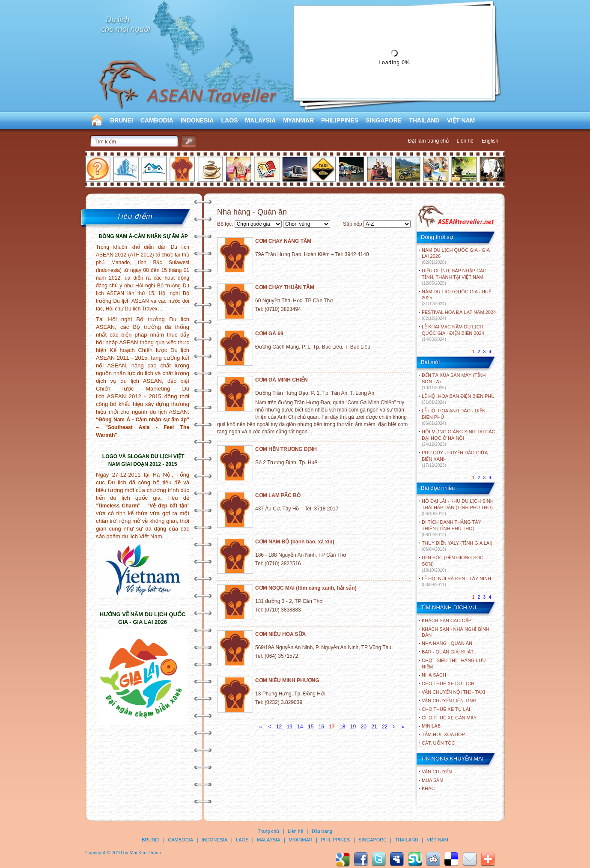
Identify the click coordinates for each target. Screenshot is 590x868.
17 (332, 727)
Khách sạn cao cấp (447, 620)
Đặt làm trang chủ (428, 141)
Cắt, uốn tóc (438, 743)
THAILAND (424, 120)
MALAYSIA (260, 120)
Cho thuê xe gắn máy (449, 718)
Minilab (431, 726)
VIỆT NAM (461, 120)
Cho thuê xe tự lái (446, 709)
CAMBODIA (157, 120)
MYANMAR (298, 120)
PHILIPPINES (340, 120)
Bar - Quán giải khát (448, 652)
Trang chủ (268, 831)
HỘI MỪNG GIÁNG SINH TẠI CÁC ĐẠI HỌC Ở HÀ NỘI (458, 438)
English (490, 141)
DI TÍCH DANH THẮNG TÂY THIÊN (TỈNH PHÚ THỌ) (451, 528)
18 (342, 727)
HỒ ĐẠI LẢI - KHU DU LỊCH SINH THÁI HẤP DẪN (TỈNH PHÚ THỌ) (458, 507)
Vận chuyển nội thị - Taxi (453, 692)
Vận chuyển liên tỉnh (449, 701)
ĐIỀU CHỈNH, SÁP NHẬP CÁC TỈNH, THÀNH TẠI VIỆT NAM (454, 277)
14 (300, 727)
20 (364, 727)
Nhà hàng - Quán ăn (447, 643)
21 (374, 727)
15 (311, 727)
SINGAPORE (384, 120)
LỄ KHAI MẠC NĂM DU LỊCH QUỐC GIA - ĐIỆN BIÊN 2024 (453, 333)
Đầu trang (322, 831)
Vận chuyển (437, 772)
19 (353, 727)
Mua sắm (432, 780)
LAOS (229, 120)
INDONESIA (197, 120)
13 (290, 727)
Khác (428, 788)
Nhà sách (434, 675)
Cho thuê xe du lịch (448, 683)
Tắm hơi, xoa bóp (443, 734)
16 (321, 727)
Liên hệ (465, 141)
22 (385, 727)
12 (279, 727)
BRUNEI (122, 120)
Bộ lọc (224, 224)
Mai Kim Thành (146, 853)
